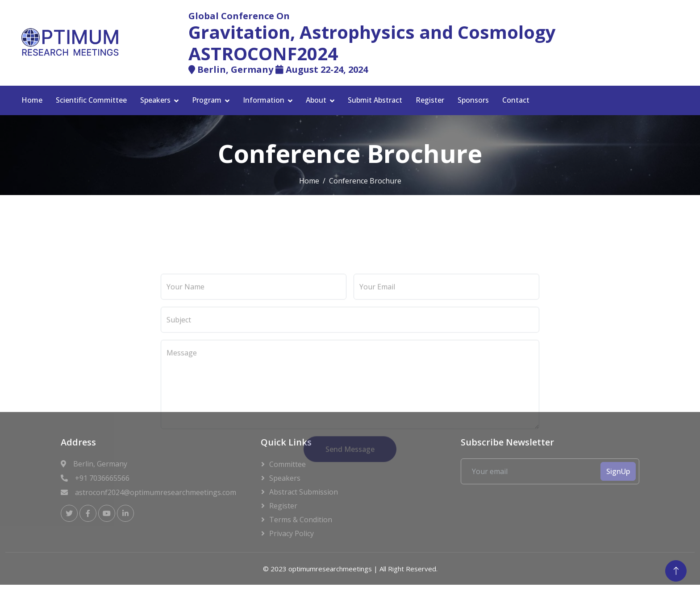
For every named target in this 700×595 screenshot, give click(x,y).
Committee (287, 464)
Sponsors (473, 100)
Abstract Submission (304, 492)
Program (207, 100)
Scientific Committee (91, 100)
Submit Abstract (375, 100)
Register (430, 100)
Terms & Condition (301, 520)
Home (32, 100)
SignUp (618, 471)
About (316, 100)
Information (264, 100)
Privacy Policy (292, 533)
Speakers (155, 100)
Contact (516, 100)
